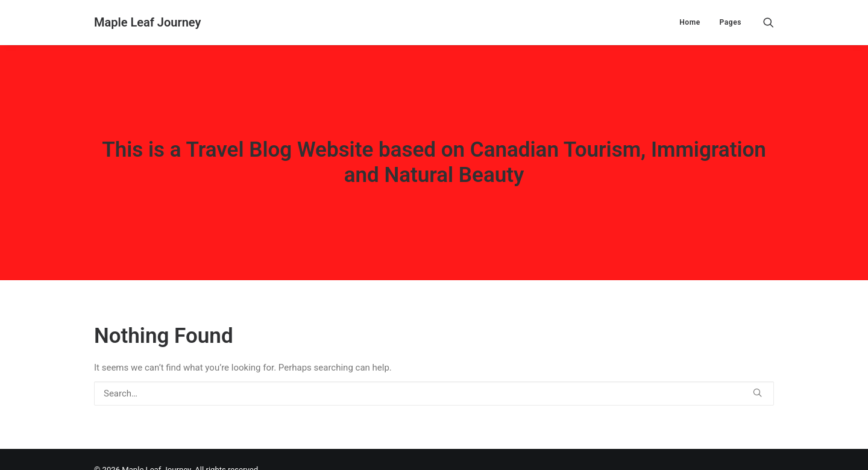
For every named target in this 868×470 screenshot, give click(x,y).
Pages (730, 22)
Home (690, 22)
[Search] (769, 22)
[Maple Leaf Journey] (147, 22)
